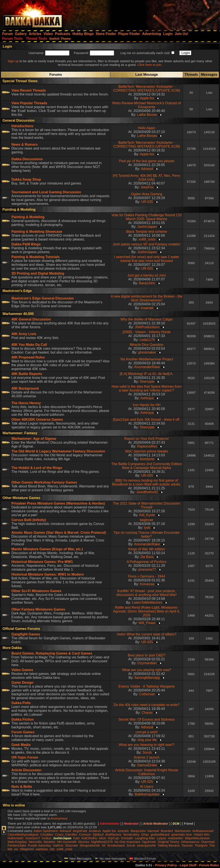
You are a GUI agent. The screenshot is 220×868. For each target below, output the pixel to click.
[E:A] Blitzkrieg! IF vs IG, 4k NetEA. (147, 374)
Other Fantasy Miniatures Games (38, 609)
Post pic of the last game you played (147, 161)
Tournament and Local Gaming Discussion (46, 192)
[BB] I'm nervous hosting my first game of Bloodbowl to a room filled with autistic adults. (147, 482)
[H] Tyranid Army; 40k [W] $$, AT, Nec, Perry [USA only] (147, 178)
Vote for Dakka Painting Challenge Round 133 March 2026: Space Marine (147, 217)
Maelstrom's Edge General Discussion (43, 298)
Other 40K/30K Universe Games (37, 420)
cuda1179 (147, 340)
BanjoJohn (147, 283)
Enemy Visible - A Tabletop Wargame (147, 686)
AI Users (147, 787)
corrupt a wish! (147, 732)
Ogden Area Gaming (147, 194)
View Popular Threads (29, 103)
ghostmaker (147, 352)
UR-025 (147, 202)
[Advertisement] (162, 14)
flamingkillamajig (147, 678)
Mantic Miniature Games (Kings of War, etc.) (47, 549)
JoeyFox (147, 187)
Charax (147, 713)
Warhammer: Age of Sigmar (34, 439)
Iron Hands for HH (147, 405)
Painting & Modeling (28, 217)
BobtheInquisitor (147, 794)
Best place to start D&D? (147, 655)
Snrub (147, 752)
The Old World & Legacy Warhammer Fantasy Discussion (58, 451)
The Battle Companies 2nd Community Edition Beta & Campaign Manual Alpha (147, 466)
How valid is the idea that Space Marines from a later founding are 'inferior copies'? (146, 388)
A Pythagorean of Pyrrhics (147, 562)
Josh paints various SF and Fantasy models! (147, 244)
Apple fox (147, 98)
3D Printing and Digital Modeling (38, 273)
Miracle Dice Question (147, 345)
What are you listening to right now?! (147, 745)
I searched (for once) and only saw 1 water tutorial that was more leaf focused (147, 259)
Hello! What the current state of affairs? (147, 634)
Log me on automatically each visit (145, 53)
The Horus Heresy (26, 403)
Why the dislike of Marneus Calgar (147, 319)
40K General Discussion (31, 319)
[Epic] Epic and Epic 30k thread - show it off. (147, 420)
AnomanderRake (147, 367)
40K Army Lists (24, 334)
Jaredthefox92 (147, 492)
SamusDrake (147, 765)
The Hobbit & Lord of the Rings (37, 468)
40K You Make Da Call (29, 345)
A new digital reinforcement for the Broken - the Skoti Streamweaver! (147, 298)
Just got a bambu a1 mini (147, 275)
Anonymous (59, 818)
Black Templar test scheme (147, 232)
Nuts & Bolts (22, 787)
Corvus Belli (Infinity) (29, 520)
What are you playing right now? (147, 670)
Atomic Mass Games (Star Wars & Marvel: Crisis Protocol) (59, 533)
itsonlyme (147, 459)
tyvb (147, 528)
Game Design (22, 683)
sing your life (147, 740)
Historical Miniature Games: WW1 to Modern (48, 574)
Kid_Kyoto (147, 515)
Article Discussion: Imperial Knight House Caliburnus (147, 772)
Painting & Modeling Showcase (37, 232)
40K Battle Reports (27, 374)
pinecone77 (147, 569)
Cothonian (147, 694)
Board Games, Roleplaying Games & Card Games (52, 653)
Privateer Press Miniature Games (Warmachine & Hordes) (58, 503)
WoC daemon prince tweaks (147, 451)
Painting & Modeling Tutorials (36, 257)
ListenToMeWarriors (147, 603)
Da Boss (147, 557)
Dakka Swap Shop (26, 179)
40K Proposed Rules (28, 357)
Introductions (22, 126)
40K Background (25, 388)
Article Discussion (26, 770)
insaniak (147, 308)
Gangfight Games (26, 634)
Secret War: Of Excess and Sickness (147, 719)
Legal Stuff (188, 865)
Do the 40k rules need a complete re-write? (147, 705)
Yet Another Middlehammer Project (147, 359)
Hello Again (147, 128)
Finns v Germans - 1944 (147, 576)
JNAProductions (147, 327)
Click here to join (149, 65)
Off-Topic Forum (25, 757)
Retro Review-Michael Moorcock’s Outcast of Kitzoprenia (147, 105)
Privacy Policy (166, 865)
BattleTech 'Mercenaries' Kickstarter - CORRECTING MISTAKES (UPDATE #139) (147, 88)
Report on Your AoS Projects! (147, 439)
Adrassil (147, 169)
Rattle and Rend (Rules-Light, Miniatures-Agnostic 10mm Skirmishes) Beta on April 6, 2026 (147, 611)
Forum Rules (209, 865)
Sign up (13, 61)
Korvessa (147, 584)
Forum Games (23, 732)
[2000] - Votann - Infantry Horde (147, 332)
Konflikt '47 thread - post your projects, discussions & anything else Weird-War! (147, 593)
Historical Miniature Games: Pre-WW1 (42, 562)
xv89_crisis (147, 239)
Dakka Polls (21, 703)
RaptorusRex (147, 446)
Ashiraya (147, 398)
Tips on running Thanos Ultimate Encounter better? (147, 535)
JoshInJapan (147, 227)
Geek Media (21, 745)
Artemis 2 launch (147, 757)
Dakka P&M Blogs (26, 244)
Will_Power (147, 623)
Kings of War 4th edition (147, 549)
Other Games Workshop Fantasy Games (44, 482)
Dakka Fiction (23, 719)
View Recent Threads (29, 90)
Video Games (22, 670)
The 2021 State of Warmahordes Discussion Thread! (147, 505)
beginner (147, 520)
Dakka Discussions (27, 159)
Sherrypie (147, 382)
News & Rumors (25, 144)
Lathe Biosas (147, 115)
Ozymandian (147, 663)
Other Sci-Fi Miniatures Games (36, 591)
